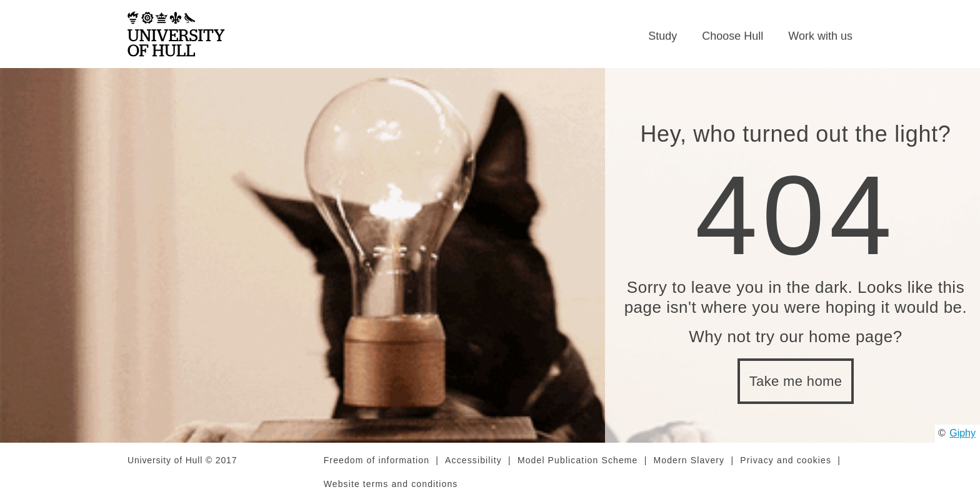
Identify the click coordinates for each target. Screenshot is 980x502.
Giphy (962, 433)
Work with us (820, 36)
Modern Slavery (689, 460)
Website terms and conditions (391, 484)
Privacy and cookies (786, 460)
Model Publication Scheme (578, 460)
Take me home (796, 381)
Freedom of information (377, 460)
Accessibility (473, 460)
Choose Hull (732, 36)
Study (662, 36)
